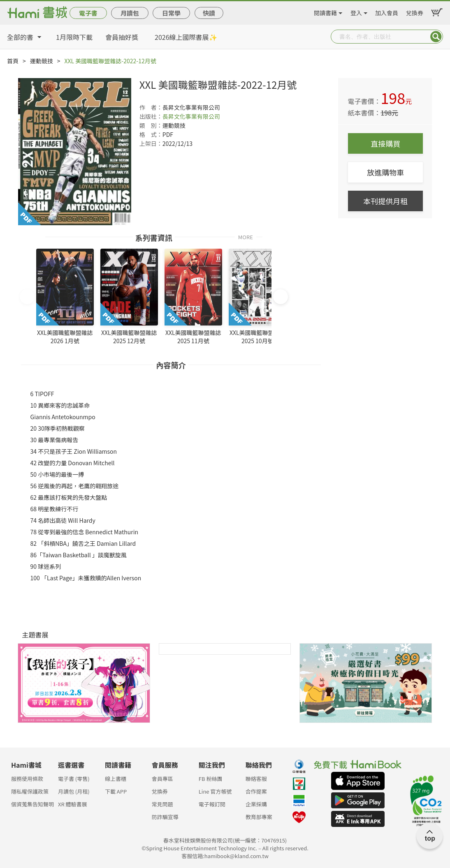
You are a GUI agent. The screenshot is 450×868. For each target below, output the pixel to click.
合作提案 (256, 791)
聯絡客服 (256, 779)
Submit (436, 37)
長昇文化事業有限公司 (191, 116)
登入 (356, 12)
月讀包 (130, 13)
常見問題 (162, 804)
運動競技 (42, 61)
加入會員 (387, 12)
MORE (246, 237)
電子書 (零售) (74, 779)
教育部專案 (259, 817)
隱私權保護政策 (30, 791)
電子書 (88, 13)
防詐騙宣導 (165, 817)
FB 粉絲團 (211, 779)
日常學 (171, 13)
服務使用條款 (27, 779)
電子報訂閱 (212, 804)
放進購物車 (385, 172)
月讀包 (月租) (74, 791)
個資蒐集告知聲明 (32, 804)
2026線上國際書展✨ (186, 37)
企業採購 (256, 804)
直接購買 (385, 143)
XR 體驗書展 (73, 804)
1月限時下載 (74, 37)
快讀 (209, 13)
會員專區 (162, 779)
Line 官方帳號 (215, 791)
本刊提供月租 (385, 201)
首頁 (13, 61)
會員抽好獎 (122, 37)
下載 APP (116, 791)
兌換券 (415, 12)
